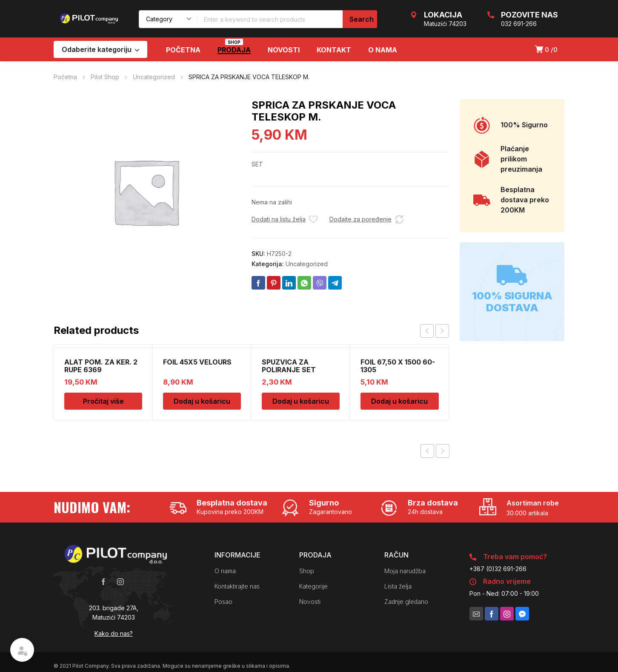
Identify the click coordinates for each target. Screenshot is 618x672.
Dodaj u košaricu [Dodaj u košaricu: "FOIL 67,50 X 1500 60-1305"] (399, 401)
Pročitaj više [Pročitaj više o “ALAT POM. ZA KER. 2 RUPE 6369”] (103, 401)
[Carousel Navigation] (435, 331)
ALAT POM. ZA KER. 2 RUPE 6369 (101, 366)
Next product (443, 451)
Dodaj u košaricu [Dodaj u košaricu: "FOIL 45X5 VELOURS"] (202, 401)
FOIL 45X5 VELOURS (197, 362)
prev (427, 331)
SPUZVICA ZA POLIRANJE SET (289, 366)
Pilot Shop (105, 77)
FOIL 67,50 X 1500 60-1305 (398, 366)
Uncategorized (154, 77)
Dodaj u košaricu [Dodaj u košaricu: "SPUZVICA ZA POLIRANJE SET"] (301, 401)
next (442, 331)
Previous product (427, 451)
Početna (65, 77)
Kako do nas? (114, 633)
